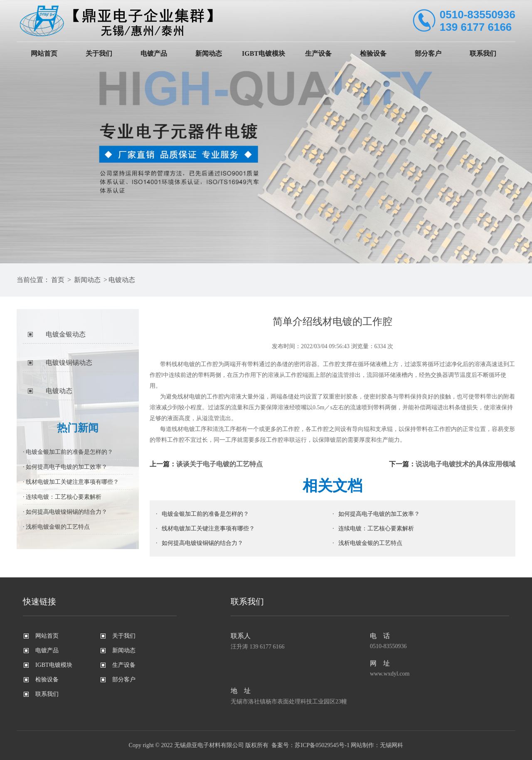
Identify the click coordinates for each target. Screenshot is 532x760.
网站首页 (44, 53)
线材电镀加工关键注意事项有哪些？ (208, 529)
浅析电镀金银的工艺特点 (370, 543)
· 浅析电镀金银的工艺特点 (56, 527)
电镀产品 (154, 53)
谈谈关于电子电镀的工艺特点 (219, 464)
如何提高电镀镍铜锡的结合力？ (202, 543)
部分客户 (428, 53)
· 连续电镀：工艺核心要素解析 (62, 497)
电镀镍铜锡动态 (69, 363)
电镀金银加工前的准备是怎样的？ (205, 514)
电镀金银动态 (66, 334)
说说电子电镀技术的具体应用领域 (465, 464)
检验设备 (373, 53)
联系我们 (483, 53)
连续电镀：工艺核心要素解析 (376, 529)
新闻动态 (209, 53)
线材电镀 (189, 397)
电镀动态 (122, 280)
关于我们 (99, 53)
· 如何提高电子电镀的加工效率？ (65, 467)
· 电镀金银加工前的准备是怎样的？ (68, 452)
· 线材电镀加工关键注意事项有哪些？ (71, 482)
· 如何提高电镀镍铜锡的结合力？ (65, 512)
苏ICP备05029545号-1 (322, 745)
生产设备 (318, 53)
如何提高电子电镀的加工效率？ (379, 514)
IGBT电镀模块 (264, 53)
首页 (58, 280)
